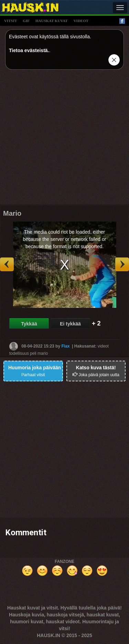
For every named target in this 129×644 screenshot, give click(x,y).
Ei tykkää (70, 324)
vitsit (10, 21)
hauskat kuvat (52, 21)
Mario (12, 213)
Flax (65, 346)
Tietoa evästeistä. (29, 50)
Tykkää (29, 324)
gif (26, 21)
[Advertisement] (64, 140)
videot (81, 21)
